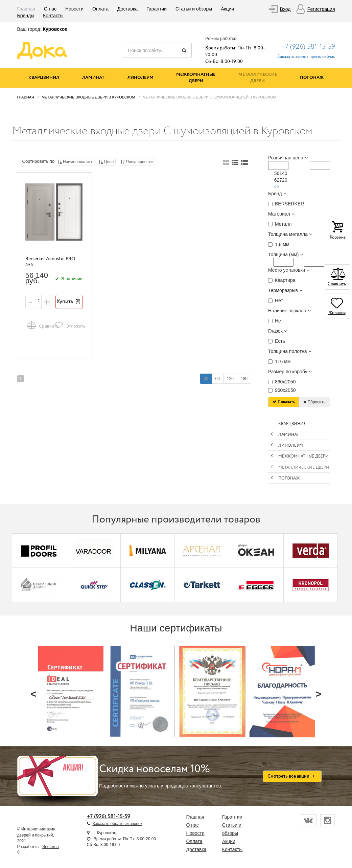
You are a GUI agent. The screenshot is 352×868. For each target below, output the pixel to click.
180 (244, 379)
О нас (50, 9)
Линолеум (140, 78)
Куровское (55, 29)
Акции (227, 9)
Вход (285, 9)
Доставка (127, 9)
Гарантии (157, 9)
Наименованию (75, 162)
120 (230, 379)
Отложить (68, 325)
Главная (26, 9)
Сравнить (40, 325)
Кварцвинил (44, 78)
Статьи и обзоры (194, 9)
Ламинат (93, 78)
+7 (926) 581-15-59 (308, 47)
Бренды (26, 16)
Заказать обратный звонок (118, 824)
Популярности (137, 162)
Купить (69, 302)
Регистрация (321, 9)
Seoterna (51, 847)
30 (206, 379)
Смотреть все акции (292, 776)
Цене (106, 162)
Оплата (100, 9)
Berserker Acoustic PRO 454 (50, 262)
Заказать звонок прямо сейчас (306, 57)
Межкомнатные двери (196, 78)
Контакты (53, 16)
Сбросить (314, 402)
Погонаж (312, 78)
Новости (74, 9)
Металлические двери (258, 78)
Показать (284, 402)
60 (218, 379)
